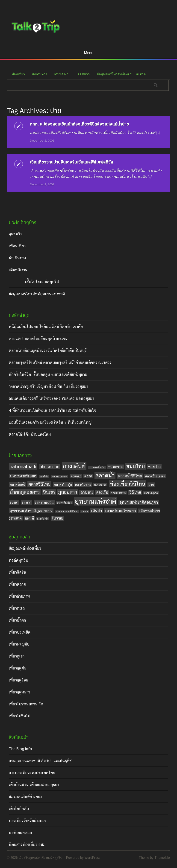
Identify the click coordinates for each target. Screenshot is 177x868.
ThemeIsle (162, 858)
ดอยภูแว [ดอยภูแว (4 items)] (76, 476)
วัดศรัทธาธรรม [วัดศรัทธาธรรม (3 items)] (119, 493)
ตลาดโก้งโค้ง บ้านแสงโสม (30, 434)
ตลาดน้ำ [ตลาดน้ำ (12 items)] (105, 475)
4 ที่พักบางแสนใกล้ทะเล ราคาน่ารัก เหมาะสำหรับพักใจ (52, 410)
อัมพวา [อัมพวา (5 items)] (27, 502)
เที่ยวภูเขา (17, 656)
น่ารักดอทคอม (20, 833)
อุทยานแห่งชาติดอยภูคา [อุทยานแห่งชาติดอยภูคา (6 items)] (139, 502)
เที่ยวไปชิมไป (19, 716)
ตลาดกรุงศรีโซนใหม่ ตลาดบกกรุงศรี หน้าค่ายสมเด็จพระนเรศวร (60, 362)
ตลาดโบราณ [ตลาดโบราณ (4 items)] (83, 485)
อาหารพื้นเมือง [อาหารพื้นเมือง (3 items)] (64, 503)
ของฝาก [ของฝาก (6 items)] (154, 467)
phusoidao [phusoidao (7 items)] (50, 467)
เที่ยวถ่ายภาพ (19, 596)
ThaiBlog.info (20, 749)
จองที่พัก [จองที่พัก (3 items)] (44, 476)
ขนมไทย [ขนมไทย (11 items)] (136, 466)
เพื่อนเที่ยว (18, 74)
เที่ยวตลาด (17, 584)
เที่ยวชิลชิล (17, 572)
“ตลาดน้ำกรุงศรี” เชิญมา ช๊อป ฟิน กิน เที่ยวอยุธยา (48, 386)
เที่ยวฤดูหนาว (19, 692)
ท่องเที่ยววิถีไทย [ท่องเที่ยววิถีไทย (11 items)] (127, 484)
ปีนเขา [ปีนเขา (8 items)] (49, 492)
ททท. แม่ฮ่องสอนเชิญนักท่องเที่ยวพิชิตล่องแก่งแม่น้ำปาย (80, 124)
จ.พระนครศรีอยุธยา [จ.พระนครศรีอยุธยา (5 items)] (23, 476)
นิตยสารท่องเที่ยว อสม (27, 845)
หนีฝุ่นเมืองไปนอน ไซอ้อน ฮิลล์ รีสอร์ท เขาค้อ (46, 327)
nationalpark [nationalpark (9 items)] (23, 466)
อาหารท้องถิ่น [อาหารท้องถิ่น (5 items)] (44, 502)
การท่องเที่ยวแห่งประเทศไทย (32, 773)
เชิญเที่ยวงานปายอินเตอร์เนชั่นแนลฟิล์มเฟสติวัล (72, 162)
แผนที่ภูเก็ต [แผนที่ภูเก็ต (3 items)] (43, 519)
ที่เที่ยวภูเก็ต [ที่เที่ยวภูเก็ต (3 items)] (100, 485)
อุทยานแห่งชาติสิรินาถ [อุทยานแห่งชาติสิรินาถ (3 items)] (67, 511)
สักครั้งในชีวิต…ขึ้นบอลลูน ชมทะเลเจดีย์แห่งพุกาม (48, 374)
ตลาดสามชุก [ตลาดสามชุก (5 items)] (63, 484)
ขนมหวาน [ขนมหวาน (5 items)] (116, 467)
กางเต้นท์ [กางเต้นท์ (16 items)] (74, 466)
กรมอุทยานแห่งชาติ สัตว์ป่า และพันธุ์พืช (40, 761)
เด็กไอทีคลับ (19, 809)
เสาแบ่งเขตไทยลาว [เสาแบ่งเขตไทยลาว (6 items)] (121, 511)
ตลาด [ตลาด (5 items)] (88, 476)
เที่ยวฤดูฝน (18, 668)
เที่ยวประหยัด (20, 632)
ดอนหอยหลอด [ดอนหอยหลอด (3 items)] (59, 476)
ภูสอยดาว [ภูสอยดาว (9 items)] (68, 492)
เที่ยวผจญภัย (19, 644)
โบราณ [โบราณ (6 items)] (58, 518)
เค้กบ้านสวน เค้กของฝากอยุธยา (34, 785)
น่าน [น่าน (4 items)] (151, 485)
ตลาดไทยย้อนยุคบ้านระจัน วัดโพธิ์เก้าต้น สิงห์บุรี (48, 351)
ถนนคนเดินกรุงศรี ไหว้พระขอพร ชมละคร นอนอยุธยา (51, 398)
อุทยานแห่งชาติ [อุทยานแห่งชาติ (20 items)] (96, 501)
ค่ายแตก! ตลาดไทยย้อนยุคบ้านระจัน (38, 339)
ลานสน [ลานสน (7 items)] (87, 492)
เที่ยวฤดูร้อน (19, 680)
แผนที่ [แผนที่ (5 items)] (29, 518)
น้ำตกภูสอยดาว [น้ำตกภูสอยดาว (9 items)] (25, 492)
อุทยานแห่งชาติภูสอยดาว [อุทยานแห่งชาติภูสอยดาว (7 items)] (31, 511)
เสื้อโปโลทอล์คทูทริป (42, 282)
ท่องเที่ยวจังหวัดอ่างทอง (27, 821)
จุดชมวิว (84, 74)
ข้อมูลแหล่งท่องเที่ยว (25, 548)
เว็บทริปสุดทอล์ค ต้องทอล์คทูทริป (40, 858)
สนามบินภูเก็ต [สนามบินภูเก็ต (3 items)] (151, 493)
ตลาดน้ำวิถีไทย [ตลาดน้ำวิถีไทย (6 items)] (130, 476)
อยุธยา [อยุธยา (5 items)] (14, 502)
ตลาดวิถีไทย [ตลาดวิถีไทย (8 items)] (39, 484)
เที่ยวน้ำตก (17, 620)
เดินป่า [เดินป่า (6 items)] (96, 511)
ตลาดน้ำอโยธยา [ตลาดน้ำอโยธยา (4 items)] (155, 476)
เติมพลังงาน (62, 74)
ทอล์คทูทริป (18, 560)
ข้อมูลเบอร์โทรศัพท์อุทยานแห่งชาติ (121, 74)
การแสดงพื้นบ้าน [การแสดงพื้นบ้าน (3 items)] (97, 467)
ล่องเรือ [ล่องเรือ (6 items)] (102, 492)
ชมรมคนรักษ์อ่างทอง (25, 797)
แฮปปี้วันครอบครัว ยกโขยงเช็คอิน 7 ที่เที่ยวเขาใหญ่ (50, 422)
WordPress (93, 858)
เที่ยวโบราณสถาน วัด (26, 704)
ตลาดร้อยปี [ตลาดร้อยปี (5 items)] (17, 484)
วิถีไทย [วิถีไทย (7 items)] (135, 492)
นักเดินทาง (39, 74)
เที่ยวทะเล (17, 608)
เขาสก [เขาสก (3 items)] (85, 511)
